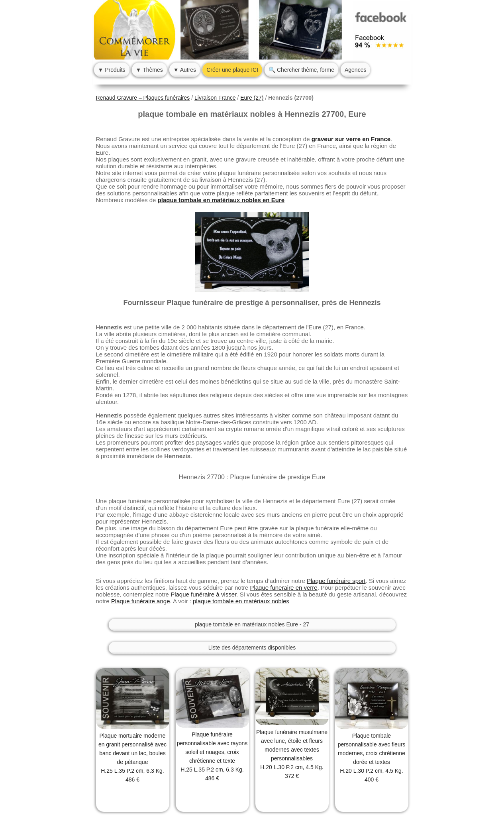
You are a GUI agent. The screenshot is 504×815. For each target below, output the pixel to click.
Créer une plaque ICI (232, 70)
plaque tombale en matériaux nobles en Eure (221, 200)
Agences (355, 70)
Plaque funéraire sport (336, 581)
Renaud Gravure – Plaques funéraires (143, 98)
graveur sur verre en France (351, 139)
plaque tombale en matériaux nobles (241, 601)
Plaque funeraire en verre (283, 588)
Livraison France (215, 98)
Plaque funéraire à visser (203, 594)
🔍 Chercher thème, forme (301, 70)
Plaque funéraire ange (141, 601)
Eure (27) (252, 98)
